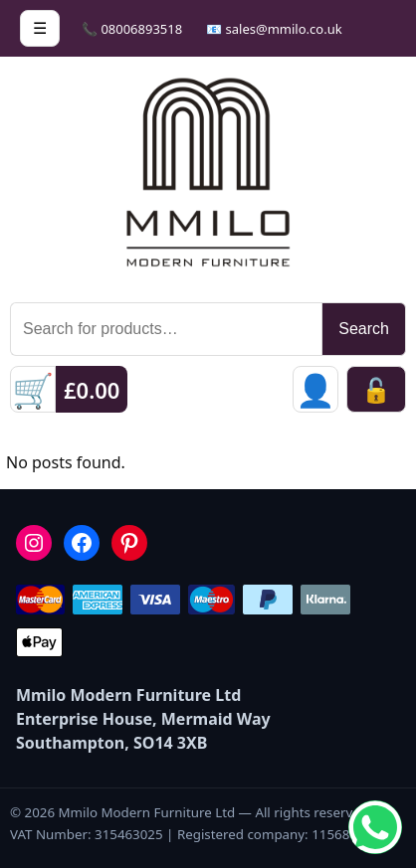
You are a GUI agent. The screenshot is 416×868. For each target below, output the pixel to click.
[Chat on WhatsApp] (375, 827)
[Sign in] (315, 389)
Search (364, 329)
